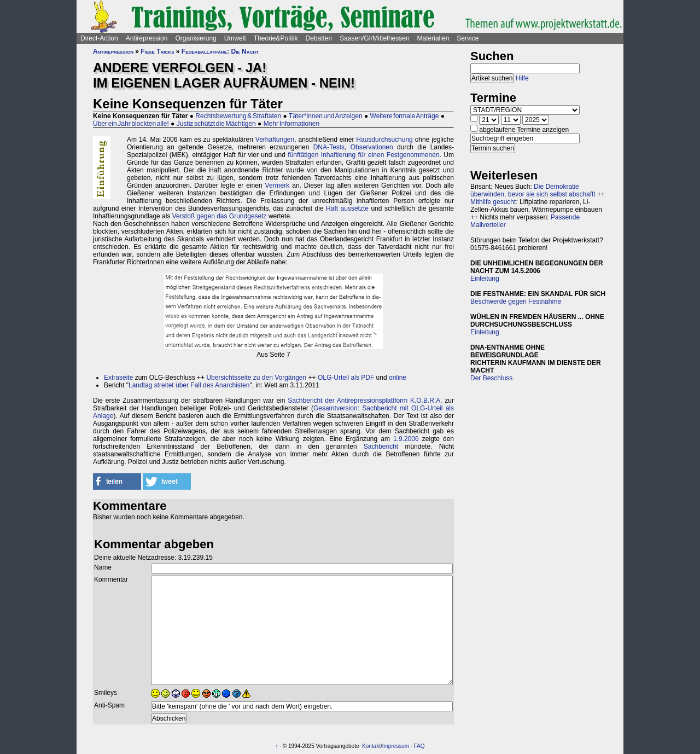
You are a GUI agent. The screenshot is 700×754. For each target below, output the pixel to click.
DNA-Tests (329, 147)
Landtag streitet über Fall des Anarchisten (189, 385)
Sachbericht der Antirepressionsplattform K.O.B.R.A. (365, 401)
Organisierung (196, 38)
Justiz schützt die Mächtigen (216, 124)
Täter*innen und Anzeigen (326, 116)
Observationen (372, 147)
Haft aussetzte (347, 208)
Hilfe (522, 78)
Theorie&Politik (276, 38)
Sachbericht (381, 446)
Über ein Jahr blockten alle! (131, 124)
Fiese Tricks (157, 51)
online (398, 378)
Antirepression (147, 38)
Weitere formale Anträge (405, 116)
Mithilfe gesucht (493, 202)
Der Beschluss (491, 378)
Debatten (319, 38)
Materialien (433, 38)
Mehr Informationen (291, 124)
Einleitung (485, 279)
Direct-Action (99, 38)
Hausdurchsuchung (384, 140)
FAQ (419, 746)
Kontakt (371, 746)
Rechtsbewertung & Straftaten (238, 116)
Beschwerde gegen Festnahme (516, 301)
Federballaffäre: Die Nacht (220, 51)
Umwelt (235, 38)
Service (468, 38)
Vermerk (278, 185)
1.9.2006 (406, 439)
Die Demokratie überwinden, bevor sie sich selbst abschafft (533, 190)
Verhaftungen (275, 140)
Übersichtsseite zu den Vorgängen (256, 378)
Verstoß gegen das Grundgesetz (220, 216)
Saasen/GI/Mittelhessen (374, 38)
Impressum (396, 746)
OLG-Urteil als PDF (346, 378)
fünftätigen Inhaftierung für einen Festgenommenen (363, 155)
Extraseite (118, 378)
